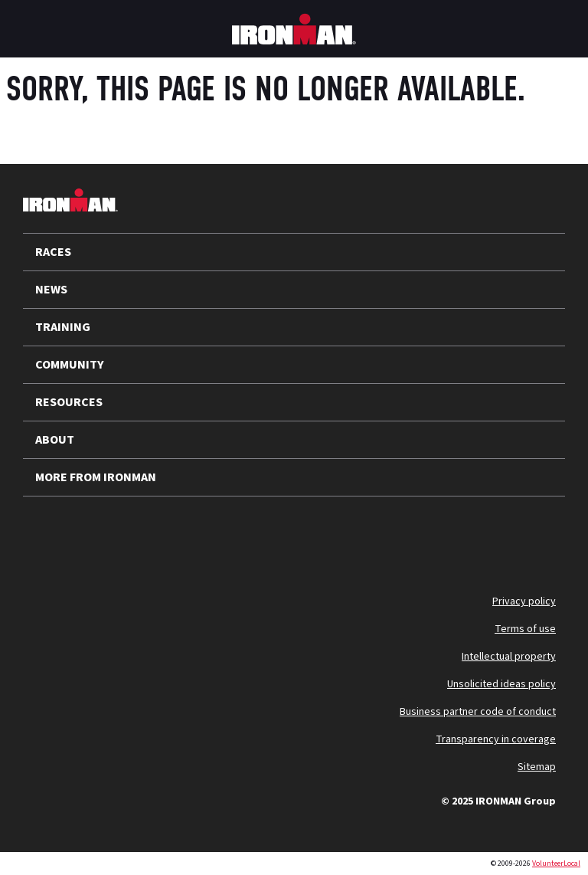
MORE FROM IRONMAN (96, 477)
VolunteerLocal (556, 864)
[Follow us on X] (47, 533)
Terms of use (525, 629)
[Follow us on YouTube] (87, 533)
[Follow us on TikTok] (167, 533)
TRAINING (63, 327)
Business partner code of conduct (478, 712)
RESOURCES (69, 402)
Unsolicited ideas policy (501, 684)
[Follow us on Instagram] (127, 533)
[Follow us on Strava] (247, 533)
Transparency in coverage (496, 739)
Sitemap (537, 767)
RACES (53, 252)
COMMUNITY (70, 365)
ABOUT (55, 440)
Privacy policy (524, 601)
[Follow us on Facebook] (207, 533)
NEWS (51, 290)
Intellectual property (509, 657)
